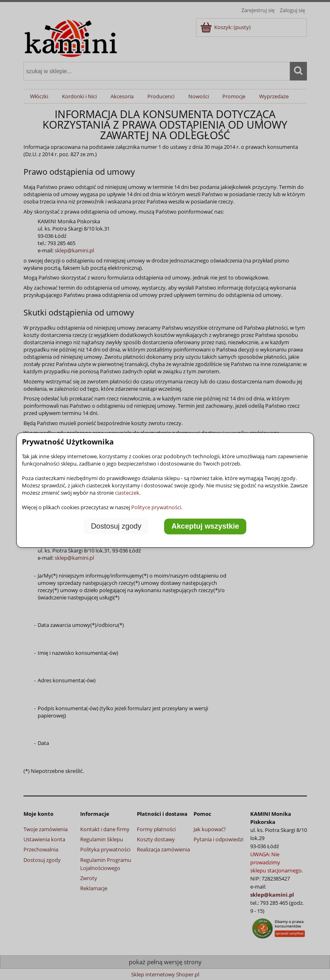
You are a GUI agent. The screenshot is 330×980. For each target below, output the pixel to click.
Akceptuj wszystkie (205, 526)
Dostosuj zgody (116, 526)
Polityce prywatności (156, 507)
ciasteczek (127, 493)
